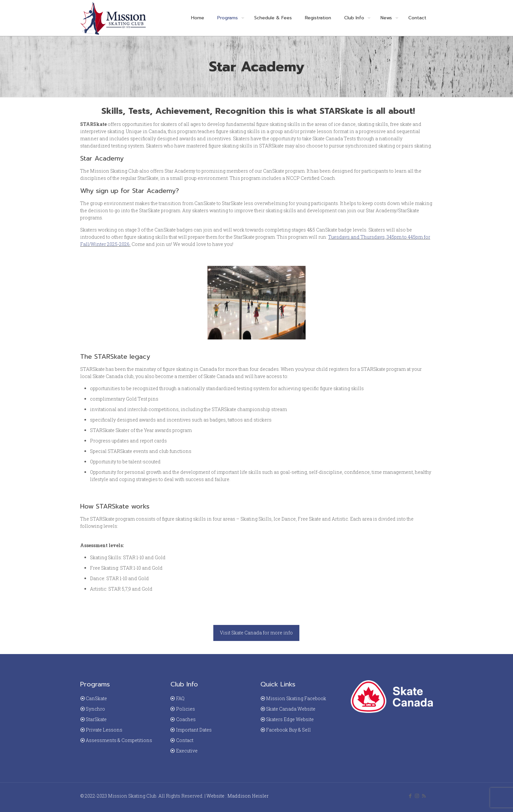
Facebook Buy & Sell (288, 730)
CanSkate (96, 698)
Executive (187, 751)
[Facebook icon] (410, 796)
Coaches (186, 719)
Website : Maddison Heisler (238, 796)
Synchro (95, 709)
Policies (186, 709)
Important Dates (194, 730)
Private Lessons (104, 730)
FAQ (180, 698)
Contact (185, 740)
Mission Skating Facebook (296, 698)
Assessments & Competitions (119, 740)
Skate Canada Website (291, 709)
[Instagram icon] (417, 796)
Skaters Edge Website (290, 719)
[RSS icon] (424, 796)
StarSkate (96, 719)
